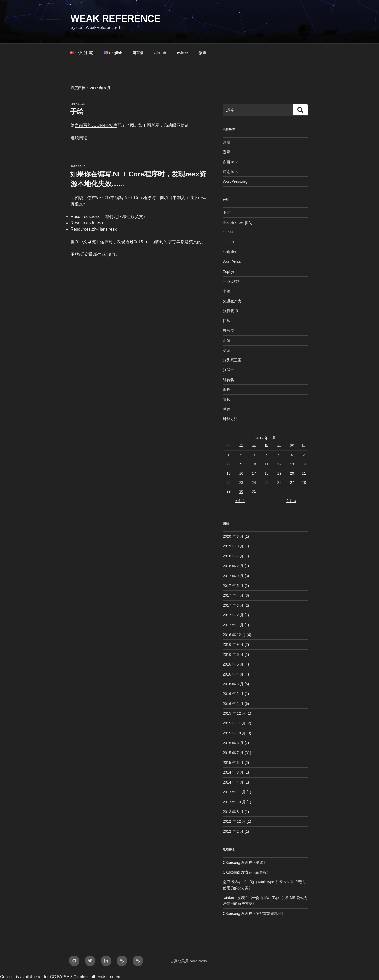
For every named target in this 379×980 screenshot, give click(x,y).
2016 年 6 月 (233, 654)
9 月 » (291, 501)
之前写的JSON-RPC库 (96, 125)
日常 (227, 321)
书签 (227, 291)
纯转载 (228, 380)
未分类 (228, 331)
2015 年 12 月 (234, 713)
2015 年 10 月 (234, 733)
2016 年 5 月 (233, 664)
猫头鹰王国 (232, 360)
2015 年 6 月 (233, 763)
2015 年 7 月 (233, 753)
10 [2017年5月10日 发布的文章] (254, 464)
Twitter (182, 53)
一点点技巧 (232, 281)
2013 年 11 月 (234, 792)
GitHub (160, 53)
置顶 (227, 399)
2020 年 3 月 (233, 536)
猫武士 (228, 370)
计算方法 (230, 419)
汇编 (227, 340)
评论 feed (231, 172)
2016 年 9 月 (233, 644)
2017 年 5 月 (233, 586)
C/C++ (228, 232)
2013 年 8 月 (233, 812)
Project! (229, 242)
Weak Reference (116, 19)
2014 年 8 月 (233, 772)
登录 (227, 152)
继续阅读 (79, 138)
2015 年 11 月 (234, 723)
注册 (227, 142)
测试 (227, 350)
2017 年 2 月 (233, 615)
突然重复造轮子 (269, 913)
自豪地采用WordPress (189, 961)
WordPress (232, 262)
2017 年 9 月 (233, 576)
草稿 (227, 409)
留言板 (138, 53)
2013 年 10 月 (234, 802)
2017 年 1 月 (233, 625)
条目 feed (231, 162)
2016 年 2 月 (233, 694)
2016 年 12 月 (234, 635)
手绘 (77, 111)
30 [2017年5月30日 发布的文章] (241, 491)
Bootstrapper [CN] (238, 222)
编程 (227, 389)
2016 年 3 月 (233, 684)
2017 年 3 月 (233, 605)
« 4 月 (240, 501)
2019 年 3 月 (233, 546)
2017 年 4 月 (233, 595)
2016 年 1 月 (233, 704)
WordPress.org (235, 181)
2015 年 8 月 (233, 743)
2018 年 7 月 (233, 556)
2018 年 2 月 (233, 566)
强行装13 (231, 311)
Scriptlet (230, 252)
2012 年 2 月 (233, 831)
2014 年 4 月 (233, 782)
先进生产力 (232, 301)
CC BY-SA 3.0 (63, 977)
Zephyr (229, 272)
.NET (227, 212)
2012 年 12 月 (234, 821)
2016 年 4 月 (233, 674)
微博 (202, 53)
